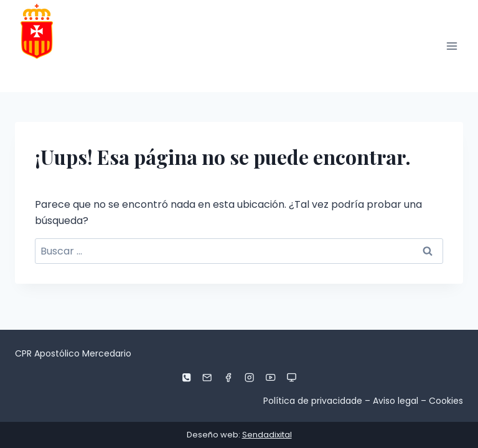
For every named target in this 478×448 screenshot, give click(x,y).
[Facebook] (229, 377)
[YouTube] (270, 377)
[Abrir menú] (452, 46)
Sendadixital (267, 435)
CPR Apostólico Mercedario (73, 353)
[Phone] (186, 377)
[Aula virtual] (292, 377)
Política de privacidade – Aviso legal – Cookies (363, 401)
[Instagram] (250, 377)
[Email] (208, 377)
